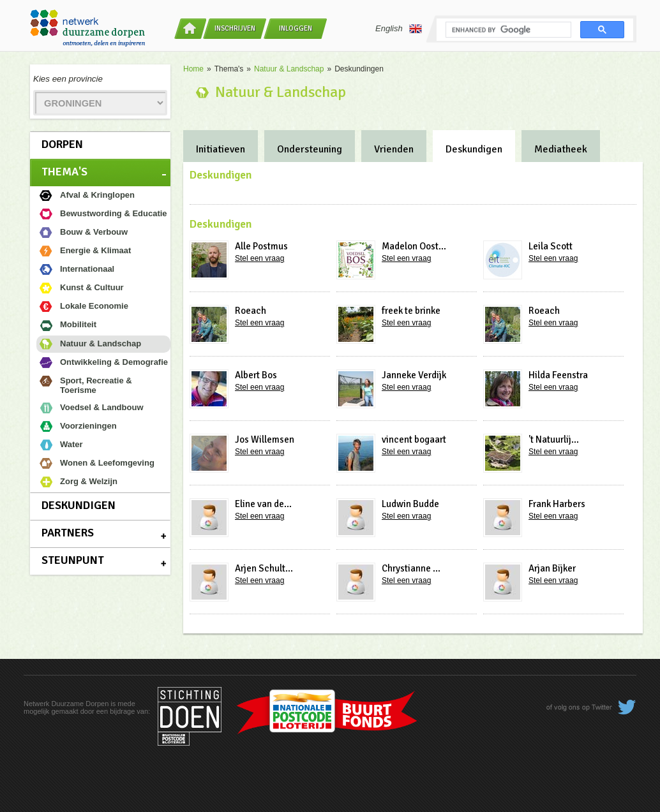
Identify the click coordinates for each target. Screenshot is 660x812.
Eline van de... (263, 504)
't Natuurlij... (554, 439)
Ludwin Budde (410, 504)
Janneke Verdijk (414, 375)
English (399, 29)
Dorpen (62, 144)
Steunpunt (73, 560)
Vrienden (394, 149)
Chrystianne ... (411, 568)
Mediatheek (561, 149)
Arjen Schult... (264, 568)
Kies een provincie (68, 79)
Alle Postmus (261, 246)
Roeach (251, 311)
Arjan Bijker (552, 568)
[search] (507, 30)
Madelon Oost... (414, 246)
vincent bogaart (414, 439)
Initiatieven (221, 149)
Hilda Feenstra (558, 375)
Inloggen (296, 28)
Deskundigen (79, 505)
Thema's (64, 172)
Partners (68, 533)
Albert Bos (256, 375)
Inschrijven (235, 28)
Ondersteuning (310, 149)
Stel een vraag (259, 258)
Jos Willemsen (265, 439)
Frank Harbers (557, 504)
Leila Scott (551, 246)
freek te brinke (411, 311)
